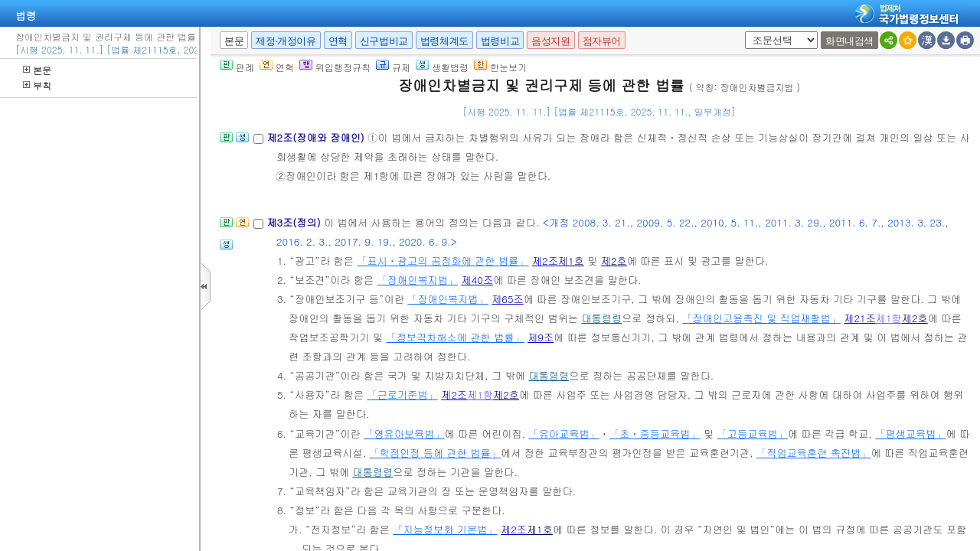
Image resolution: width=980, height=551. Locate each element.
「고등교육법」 (753, 434)
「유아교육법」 (563, 434)
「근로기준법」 (402, 395)
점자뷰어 (602, 41)
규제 (393, 67)
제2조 (545, 261)
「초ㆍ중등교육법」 (655, 434)
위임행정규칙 (335, 67)
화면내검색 (849, 41)
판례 (237, 67)
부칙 (37, 85)
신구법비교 (384, 41)
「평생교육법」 (910, 434)
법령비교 (500, 41)
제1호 (571, 261)
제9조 (541, 337)
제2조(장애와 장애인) (317, 137)
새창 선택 (742, 32)
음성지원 (550, 41)
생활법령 (442, 67)
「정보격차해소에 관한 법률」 (455, 337)
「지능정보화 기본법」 (445, 529)
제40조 (478, 280)
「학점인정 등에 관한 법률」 (435, 453)
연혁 (338, 41)
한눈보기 (500, 67)
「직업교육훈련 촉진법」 (813, 453)
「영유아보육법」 (404, 434)
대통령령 (601, 318)
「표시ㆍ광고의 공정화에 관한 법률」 (443, 261)
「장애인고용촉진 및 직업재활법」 (761, 318)
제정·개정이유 (286, 41)
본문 (37, 70)
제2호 (614, 261)
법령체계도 (444, 41)
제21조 (860, 318)
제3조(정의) (295, 222)
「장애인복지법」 (418, 280)
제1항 (889, 318)
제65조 (508, 299)
